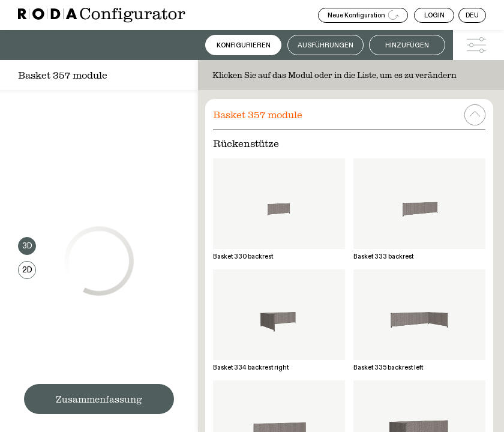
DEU (472, 15)
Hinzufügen (407, 45)
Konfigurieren (244, 45)
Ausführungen (325, 45)
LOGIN (434, 15)
